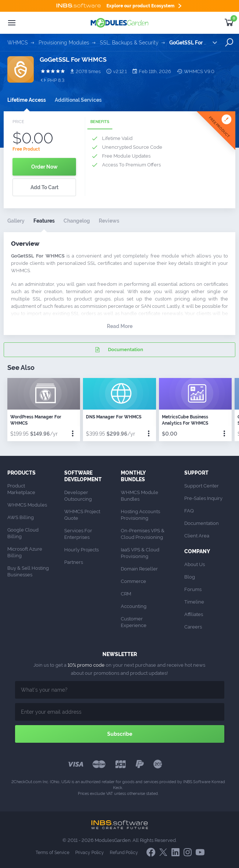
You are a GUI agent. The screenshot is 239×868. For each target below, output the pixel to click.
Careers (193, 627)
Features (44, 221)
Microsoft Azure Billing (25, 552)
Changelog (77, 221)
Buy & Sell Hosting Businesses (29, 571)
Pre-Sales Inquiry (203, 498)
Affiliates (194, 614)
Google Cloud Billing (23, 533)
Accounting (134, 606)
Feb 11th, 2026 (152, 71)
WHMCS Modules (27, 505)
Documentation (118, 350)
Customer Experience (134, 622)
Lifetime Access (27, 100)
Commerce (133, 581)
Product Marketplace (21, 489)
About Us (195, 564)
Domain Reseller (139, 569)
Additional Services (78, 100)
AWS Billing (21, 517)
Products (21, 473)
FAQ (189, 511)
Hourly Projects (82, 550)
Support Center (202, 486)
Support (196, 473)
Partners (74, 562)
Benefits (100, 122)
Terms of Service (52, 853)
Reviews (109, 221)
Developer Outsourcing (78, 496)
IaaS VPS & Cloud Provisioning (141, 553)
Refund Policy (124, 853)
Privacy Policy (90, 853)
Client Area (197, 536)
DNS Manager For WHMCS (114, 417)
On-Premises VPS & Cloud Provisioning (143, 534)
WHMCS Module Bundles (140, 496)
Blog (190, 577)
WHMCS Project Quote (83, 515)
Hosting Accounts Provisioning (141, 515)
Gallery (16, 221)
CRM (126, 594)
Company (197, 551)
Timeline (194, 602)
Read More (120, 326)
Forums (193, 589)
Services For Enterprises (79, 534)
